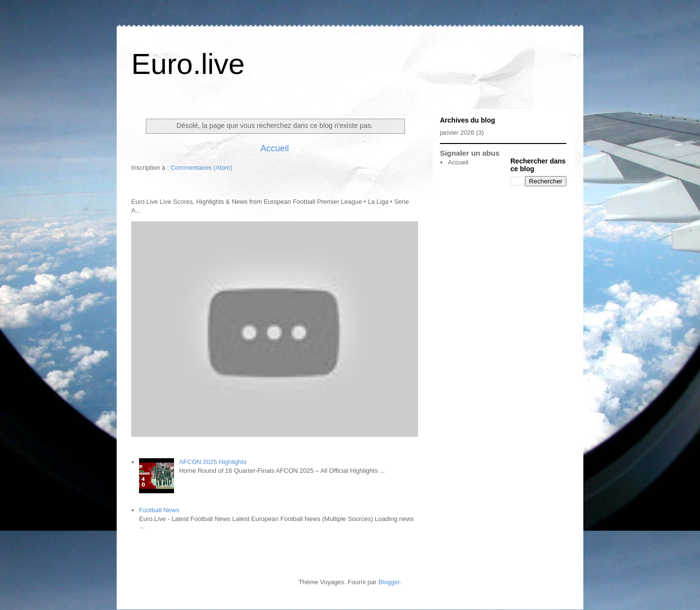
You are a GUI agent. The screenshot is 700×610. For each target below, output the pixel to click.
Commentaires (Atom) (201, 168)
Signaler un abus (470, 153)
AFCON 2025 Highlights (213, 462)
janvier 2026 (457, 133)
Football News (159, 510)
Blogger (389, 582)
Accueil (275, 148)
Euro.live (188, 64)
